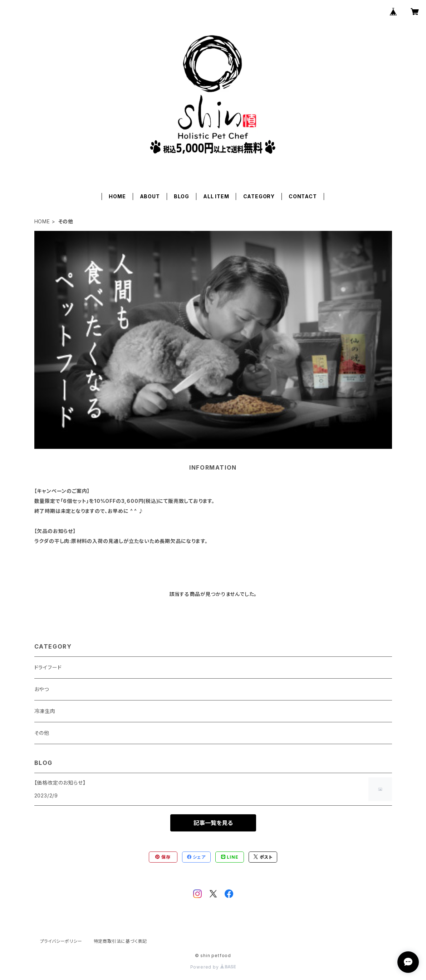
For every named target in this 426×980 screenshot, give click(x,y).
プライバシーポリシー (61, 941)
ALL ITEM (216, 196)
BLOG (182, 196)
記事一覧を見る (213, 823)
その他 (42, 733)
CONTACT (303, 196)
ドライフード (48, 667)
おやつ (42, 689)
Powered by (213, 967)
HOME (117, 196)
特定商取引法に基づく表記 (121, 941)
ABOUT (150, 196)
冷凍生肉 (45, 711)
